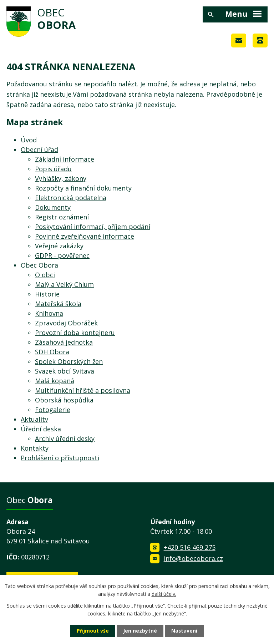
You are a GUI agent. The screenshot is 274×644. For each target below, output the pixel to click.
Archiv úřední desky (65, 438)
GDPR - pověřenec (62, 255)
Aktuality (34, 419)
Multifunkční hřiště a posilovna (83, 390)
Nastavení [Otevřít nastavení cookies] (184, 631)
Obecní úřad (39, 149)
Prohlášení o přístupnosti (60, 458)
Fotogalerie (53, 410)
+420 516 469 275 (190, 547)
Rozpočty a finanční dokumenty (83, 188)
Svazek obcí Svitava (65, 371)
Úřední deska (41, 429)
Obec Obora (39, 265)
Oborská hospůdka (64, 400)
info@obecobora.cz (193, 558)
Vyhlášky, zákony (61, 178)
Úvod (29, 140)
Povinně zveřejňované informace (85, 236)
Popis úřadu (53, 169)
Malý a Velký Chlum (64, 284)
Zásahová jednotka (64, 342)
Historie (47, 294)
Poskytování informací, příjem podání (93, 227)
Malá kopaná (55, 381)
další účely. (164, 594)
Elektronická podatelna (71, 198)
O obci (45, 275)
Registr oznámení (62, 217)
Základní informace (65, 159)
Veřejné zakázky (59, 246)
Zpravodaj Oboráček (66, 323)
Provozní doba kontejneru (75, 333)
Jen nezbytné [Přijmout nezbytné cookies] (140, 631)
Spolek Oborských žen (69, 361)
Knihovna (49, 313)
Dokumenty (53, 207)
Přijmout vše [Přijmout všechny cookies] (93, 631)
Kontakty (35, 448)
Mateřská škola (58, 304)
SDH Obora (52, 352)
